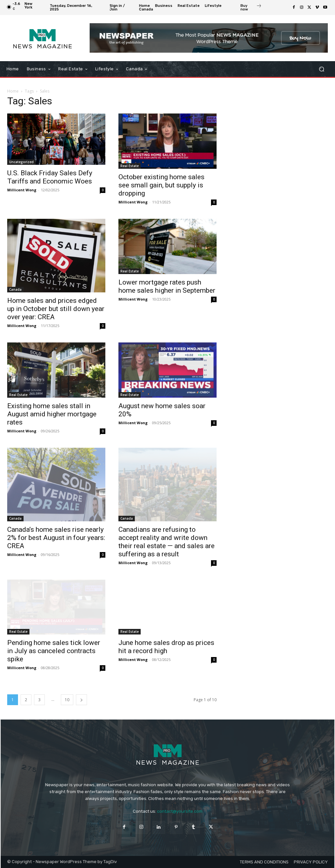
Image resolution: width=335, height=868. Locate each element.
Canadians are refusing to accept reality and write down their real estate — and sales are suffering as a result (167, 542)
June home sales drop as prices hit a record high (166, 647)
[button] (321, 69)
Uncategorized (21, 162)
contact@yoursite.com (180, 811)
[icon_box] (251, 8)
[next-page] (81, 700)
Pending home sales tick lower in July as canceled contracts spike (54, 651)
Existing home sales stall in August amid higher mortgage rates (52, 414)
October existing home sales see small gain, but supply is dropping (161, 185)
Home (13, 91)
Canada (15, 289)
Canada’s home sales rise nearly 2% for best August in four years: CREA (56, 538)
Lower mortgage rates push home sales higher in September (167, 286)
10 (67, 700)
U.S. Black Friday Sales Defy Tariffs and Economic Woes (50, 177)
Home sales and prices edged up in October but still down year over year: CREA (56, 309)
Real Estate (130, 166)
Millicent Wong (22, 190)
